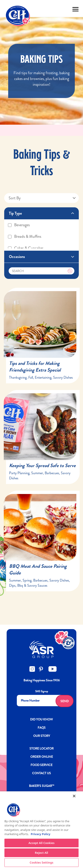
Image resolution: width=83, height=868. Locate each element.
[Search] (42, 271)
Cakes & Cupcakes (25, 248)
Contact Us (41, 773)
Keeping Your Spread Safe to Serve (42, 465)
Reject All (42, 853)
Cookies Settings (41, 862)
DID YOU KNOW (41, 719)
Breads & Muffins (24, 236)
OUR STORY (42, 736)
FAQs (42, 728)
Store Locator (41, 748)
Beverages (19, 225)
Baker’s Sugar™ (42, 786)
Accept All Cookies (42, 843)
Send (65, 701)
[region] (41, 830)
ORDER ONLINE (42, 757)
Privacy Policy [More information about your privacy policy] (41, 834)
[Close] (74, 796)
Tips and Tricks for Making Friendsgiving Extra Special (35, 367)
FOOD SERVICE (41, 765)
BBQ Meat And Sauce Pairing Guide (38, 569)
